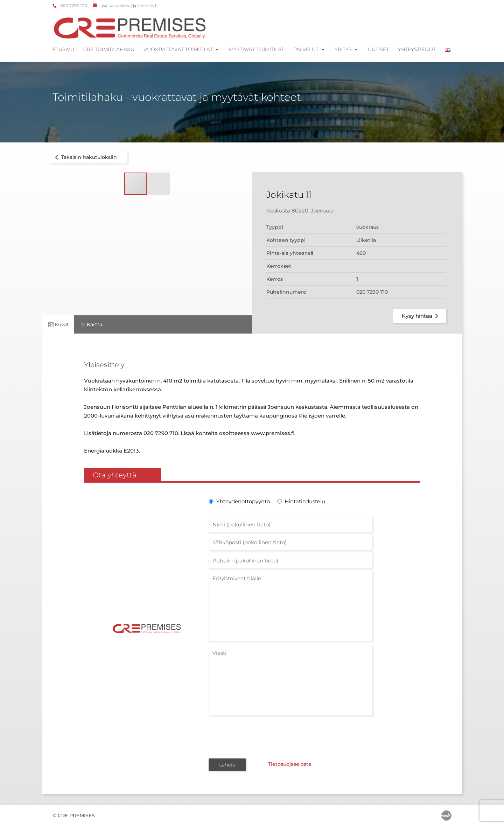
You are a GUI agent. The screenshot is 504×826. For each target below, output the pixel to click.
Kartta (91, 325)
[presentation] (262, 736)
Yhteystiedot (417, 50)
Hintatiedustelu (305, 501)
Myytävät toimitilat (257, 50)
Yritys (343, 50)
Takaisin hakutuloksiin (85, 157)
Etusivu (63, 50)
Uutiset (378, 50)
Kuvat (58, 325)
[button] (159, 184)
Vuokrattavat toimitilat (178, 50)
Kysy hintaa (421, 316)
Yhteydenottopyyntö (242, 501)
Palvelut (306, 50)
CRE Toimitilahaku (109, 50)
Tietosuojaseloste (290, 764)
